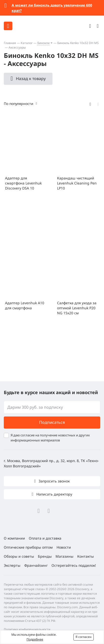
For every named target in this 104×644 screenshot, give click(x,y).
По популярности (19, 104)
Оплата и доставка (45, 538)
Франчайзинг (36, 565)
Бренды (45, 556)
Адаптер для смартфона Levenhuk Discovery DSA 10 (23, 183)
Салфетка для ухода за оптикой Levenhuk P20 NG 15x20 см (77, 308)
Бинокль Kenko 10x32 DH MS (78, 43)
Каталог (27, 43)
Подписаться (52, 422)
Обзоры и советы (19, 556)
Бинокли (43, 43)
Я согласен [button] (84, 637)
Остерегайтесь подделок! (74, 565)
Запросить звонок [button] (54, 481)
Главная (10, 43)
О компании (14, 538)
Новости (64, 547)
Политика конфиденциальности (27, 629)
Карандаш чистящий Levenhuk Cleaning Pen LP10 (77, 183)
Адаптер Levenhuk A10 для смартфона (25, 305)
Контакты (86, 556)
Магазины (64, 556)
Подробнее (35, 639)
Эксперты (12, 565)
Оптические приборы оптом (28, 547)
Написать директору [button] (54, 494)
